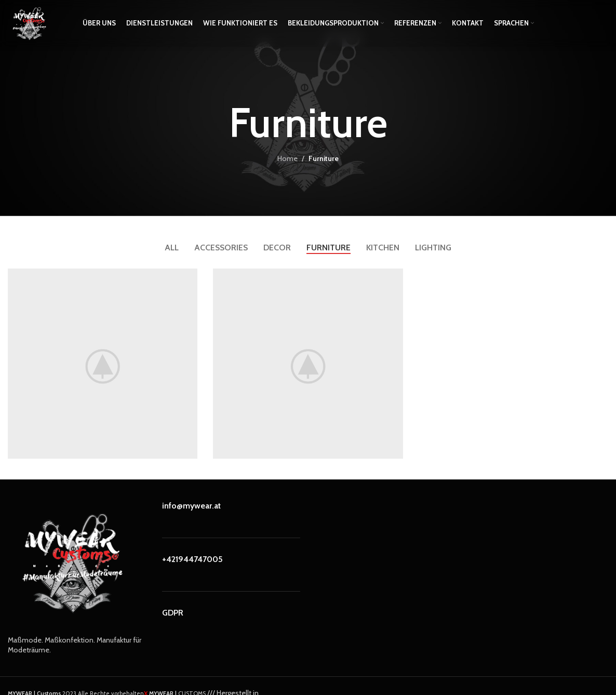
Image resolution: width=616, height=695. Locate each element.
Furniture (324, 158)
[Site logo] (29, 22)
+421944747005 (192, 559)
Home (287, 158)
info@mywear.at (191, 506)
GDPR (173, 613)
